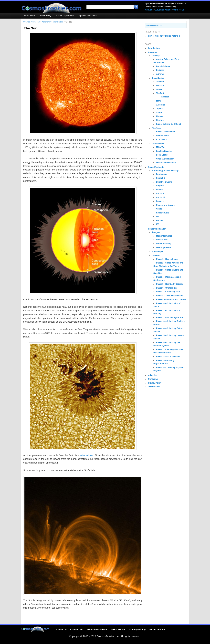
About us (149, 10)
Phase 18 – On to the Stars (168, 357)
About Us (61, 630)
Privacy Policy (155, 383)
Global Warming (164, 244)
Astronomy (153, 52)
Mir (158, 217)
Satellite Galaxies (164, 151)
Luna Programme (164, 182)
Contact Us (153, 379)
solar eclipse (87, 455)
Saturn (159, 113)
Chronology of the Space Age (166, 171)
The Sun (160, 82)
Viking (159, 209)
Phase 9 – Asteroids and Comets (171, 299)
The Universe (158, 144)
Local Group (162, 155)
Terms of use (154, 387)
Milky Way (161, 147)
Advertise (153, 375)
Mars (158, 101)
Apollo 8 (160, 193)
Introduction (154, 48)
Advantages (158, 252)
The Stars (157, 128)
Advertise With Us (97, 630)
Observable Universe (166, 163)
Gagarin (160, 186)
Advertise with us (163, 10)
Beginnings (162, 174)
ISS (158, 224)
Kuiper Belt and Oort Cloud (169, 124)
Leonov (160, 190)
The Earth (161, 93)
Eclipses (160, 70)
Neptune (160, 120)
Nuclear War (162, 240)
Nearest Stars (162, 136)
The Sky (156, 56)
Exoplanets (161, 139)
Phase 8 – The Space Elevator (170, 296)
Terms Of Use (157, 630)
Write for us (179, 10)
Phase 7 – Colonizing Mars (168, 292)
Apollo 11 (161, 197)
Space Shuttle (163, 213)
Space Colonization (157, 229)
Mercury (160, 85)
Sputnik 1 (161, 178)
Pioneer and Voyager (166, 205)
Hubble (160, 221)
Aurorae (160, 74)
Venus (159, 89)
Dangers (156, 232)
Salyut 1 (160, 201)
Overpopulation (163, 247)
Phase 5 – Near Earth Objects (169, 284)
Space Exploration (157, 167)
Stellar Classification (166, 132)
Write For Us (118, 630)
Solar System (158, 78)
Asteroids (161, 105)
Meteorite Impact (164, 236)
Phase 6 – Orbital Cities (167, 288)
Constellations (163, 66)
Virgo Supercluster (165, 159)
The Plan (156, 255)
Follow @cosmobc (154, 25)
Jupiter (159, 109)
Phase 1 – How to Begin (167, 259)
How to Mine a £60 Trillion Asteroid (164, 36)
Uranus (160, 116)
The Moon (165, 97)
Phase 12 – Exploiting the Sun (170, 317)
